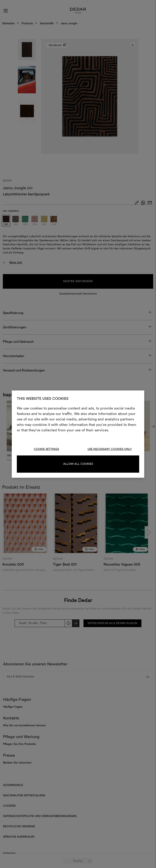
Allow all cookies (78, 464)
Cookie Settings (46, 449)
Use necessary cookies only (110, 449)
